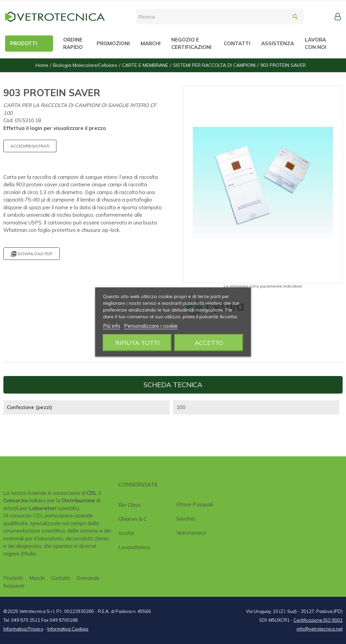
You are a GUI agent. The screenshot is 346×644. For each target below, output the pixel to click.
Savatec (186, 519)
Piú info (112, 326)
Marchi (37, 578)
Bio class (130, 505)
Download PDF (32, 254)
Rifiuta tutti (137, 343)
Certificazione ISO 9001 (318, 620)
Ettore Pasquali (195, 504)
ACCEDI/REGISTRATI (30, 146)
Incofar (127, 533)
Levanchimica (134, 547)
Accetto (209, 343)
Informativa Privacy (23, 629)
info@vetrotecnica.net (320, 629)
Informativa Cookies (68, 629)
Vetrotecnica (191, 533)
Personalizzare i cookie (151, 326)
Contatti (60, 578)
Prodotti (13, 578)
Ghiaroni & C (133, 519)
